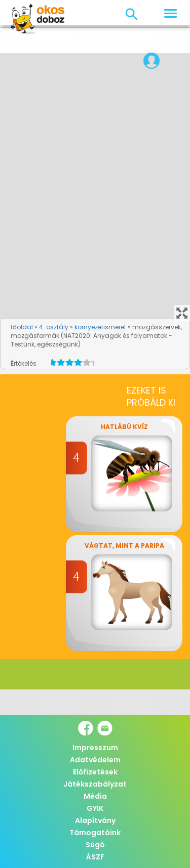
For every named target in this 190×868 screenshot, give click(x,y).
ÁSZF (95, 857)
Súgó (95, 845)
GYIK (95, 808)
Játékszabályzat (95, 784)
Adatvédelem (95, 760)
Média (95, 796)
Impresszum (95, 748)
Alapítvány (95, 820)
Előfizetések (95, 772)
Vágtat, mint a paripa (124, 546)
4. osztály (54, 327)
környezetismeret (100, 327)
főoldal (22, 327)
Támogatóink (95, 833)
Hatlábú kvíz (124, 427)
